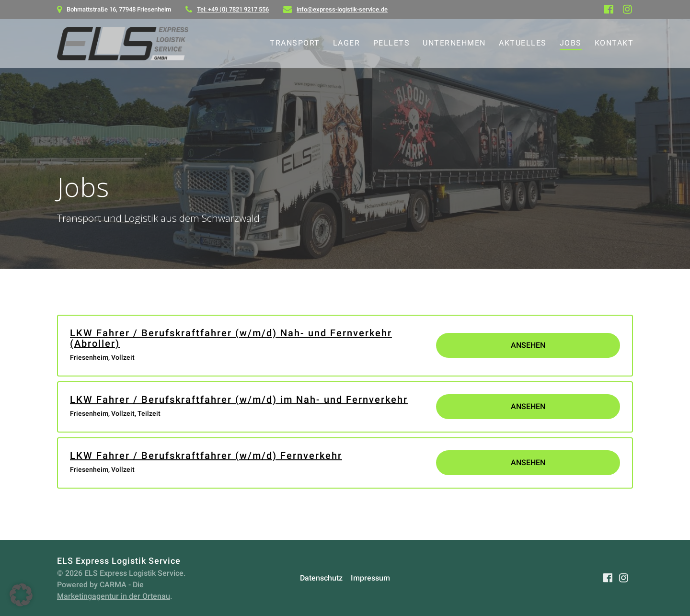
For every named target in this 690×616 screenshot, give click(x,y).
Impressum (370, 578)
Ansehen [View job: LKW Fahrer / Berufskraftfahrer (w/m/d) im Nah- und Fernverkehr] (528, 406)
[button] (21, 595)
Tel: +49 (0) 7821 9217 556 (233, 9)
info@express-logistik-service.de (342, 9)
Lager (347, 43)
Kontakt (614, 43)
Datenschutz (321, 578)
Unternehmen (454, 43)
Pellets (392, 43)
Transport (295, 43)
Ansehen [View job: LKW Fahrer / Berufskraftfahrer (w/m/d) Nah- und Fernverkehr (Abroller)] (528, 345)
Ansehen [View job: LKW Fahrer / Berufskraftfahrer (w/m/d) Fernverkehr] (528, 462)
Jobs (571, 43)
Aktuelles (523, 43)
